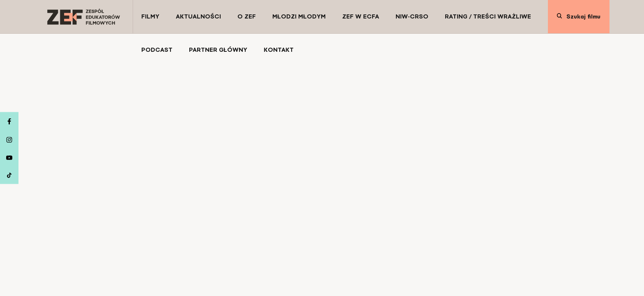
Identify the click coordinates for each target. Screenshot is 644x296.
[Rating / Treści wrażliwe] (488, 17)
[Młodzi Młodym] (299, 17)
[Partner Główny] (218, 50)
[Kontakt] (279, 50)
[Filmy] (150, 17)
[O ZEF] (247, 17)
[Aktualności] (198, 17)
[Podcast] (157, 50)
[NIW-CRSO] (412, 17)
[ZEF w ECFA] (361, 17)
